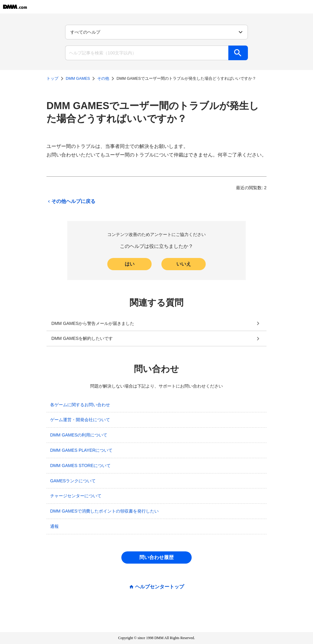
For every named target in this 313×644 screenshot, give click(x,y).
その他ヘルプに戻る (71, 201)
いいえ (184, 264)
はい (130, 264)
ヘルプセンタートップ (160, 587)
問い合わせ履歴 (156, 557)
